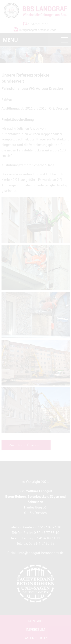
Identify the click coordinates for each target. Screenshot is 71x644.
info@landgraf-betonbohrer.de (38, 30)
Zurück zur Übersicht (26, 445)
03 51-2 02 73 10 (35, 24)
